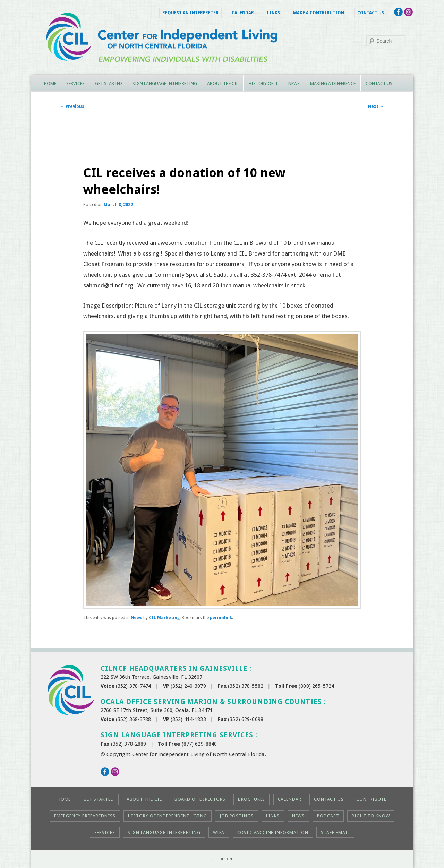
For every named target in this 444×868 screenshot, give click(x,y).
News (294, 83)
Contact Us (371, 13)
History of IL (263, 83)
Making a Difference (333, 83)
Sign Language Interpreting (165, 83)
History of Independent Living (167, 816)
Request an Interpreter (190, 13)
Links (274, 13)
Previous (72, 106)
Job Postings (237, 816)
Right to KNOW (371, 816)
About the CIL (223, 83)
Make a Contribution (319, 13)
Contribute (371, 799)
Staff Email (335, 832)
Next (376, 106)
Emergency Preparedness (85, 816)
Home (50, 83)
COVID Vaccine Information (273, 832)
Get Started (109, 83)
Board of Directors (200, 799)
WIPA (219, 832)
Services (75, 83)
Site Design (222, 859)
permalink (221, 618)
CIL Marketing (164, 618)
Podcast (328, 816)
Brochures (251, 799)
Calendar (243, 13)
